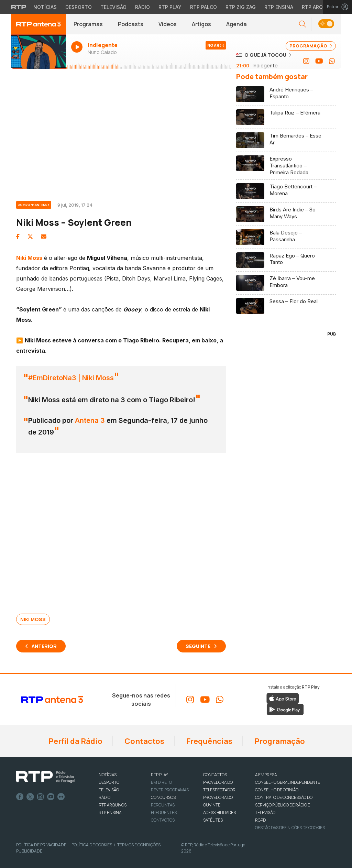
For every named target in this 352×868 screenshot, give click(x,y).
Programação (279, 741)
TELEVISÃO (109, 790)
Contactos (144, 741)
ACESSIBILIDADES (219, 812)
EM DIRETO (161, 782)
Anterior (44, 646)
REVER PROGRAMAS (170, 790)
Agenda (236, 24)
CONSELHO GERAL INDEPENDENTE (288, 782)
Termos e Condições (139, 845)
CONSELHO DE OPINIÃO (277, 790)
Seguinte (198, 646)
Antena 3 (90, 420)
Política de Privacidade (41, 845)
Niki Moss (33, 619)
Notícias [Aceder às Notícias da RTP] (45, 7)
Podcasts (131, 24)
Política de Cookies (92, 845)
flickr (61, 797)
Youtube (51, 797)
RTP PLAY (159, 775)
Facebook (20, 797)
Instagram (41, 797)
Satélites (213, 820)
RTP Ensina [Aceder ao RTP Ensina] (279, 7)
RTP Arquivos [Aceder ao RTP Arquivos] (320, 7)
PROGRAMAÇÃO (311, 46)
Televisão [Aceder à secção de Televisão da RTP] (113, 7)
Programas (88, 24)
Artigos (201, 24)
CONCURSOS (163, 797)
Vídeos (168, 24)
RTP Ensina (110, 812)
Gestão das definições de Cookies (290, 828)
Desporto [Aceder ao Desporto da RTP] (79, 7)
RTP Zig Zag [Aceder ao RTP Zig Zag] (241, 7)
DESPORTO (109, 782)
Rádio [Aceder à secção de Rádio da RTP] (142, 7)
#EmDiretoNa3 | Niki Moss (71, 378)
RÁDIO (104, 797)
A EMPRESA (266, 775)
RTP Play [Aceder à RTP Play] (170, 7)
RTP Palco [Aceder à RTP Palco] (203, 7)
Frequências (209, 741)
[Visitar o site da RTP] (19, 7)
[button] (302, 24)
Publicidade (29, 851)
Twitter (30, 797)
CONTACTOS (215, 775)
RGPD (260, 820)
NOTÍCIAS (108, 775)
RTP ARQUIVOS (113, 805)
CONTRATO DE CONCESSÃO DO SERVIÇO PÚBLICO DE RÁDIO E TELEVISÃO (284, 805)
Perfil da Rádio (75, 741)
